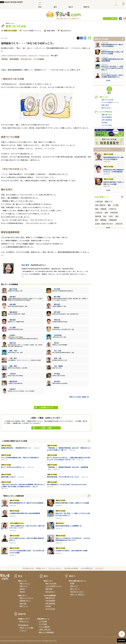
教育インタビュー (25, 583)
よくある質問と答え (87, 568)
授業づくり (109, 202)
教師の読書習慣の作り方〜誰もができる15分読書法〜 (27, 503)
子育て (111, 216)
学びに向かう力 (26, 59)
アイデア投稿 (43, 624)
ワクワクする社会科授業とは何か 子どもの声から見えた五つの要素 (27, 552)
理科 (117, 216)
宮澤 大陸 (58, 358)
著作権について (41, 568)
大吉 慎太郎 (58, 335)
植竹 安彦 (57, 312)
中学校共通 (114, 213)
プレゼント (23, 630)
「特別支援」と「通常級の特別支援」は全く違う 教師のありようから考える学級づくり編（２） (69, 449)
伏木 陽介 (57, 381)
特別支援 (4, 59)
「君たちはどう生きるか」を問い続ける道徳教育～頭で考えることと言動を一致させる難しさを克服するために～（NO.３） (23, 485)
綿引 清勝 (57, 297)
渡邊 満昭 (13, 366)
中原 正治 (57, 320)
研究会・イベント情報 (26, 628)
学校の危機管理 (107, 117)
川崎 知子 (13, 389)
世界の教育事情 (107, 120)
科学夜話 (104, 122)
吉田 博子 (13, 297)
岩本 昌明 (13, 304)
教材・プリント (75, 589)
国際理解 (103, 220)
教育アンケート (24, 621)
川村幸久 (12, 335)
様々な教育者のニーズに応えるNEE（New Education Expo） (67, 484)
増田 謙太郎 (13, 312)
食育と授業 (23, 603)
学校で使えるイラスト (77, 592)
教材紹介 (22, 592)
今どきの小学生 (107, 125)
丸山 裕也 (58, 351)
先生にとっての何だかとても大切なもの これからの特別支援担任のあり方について (73, 539)
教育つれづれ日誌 (10, 31)
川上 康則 (13, 327)
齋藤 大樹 (13, 351)
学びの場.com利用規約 (71, 568)
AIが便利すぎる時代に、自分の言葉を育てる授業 (71, 551)
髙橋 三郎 (13, 343)
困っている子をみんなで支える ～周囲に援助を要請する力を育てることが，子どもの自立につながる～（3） (69, 459)
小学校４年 (119, 224)
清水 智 (56, 343)
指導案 (72, 583)
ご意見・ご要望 (42, 428)
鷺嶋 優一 (57, 327)
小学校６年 (99, 213)
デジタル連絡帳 (39, 59)
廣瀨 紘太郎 (13, 381)
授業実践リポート (25, 601)
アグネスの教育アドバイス (32, 31)
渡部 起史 (13, 320)
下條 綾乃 (13, 358)
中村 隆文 (57, 374)
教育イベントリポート (26, 598)
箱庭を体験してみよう (8, 477)
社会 (105, 216)
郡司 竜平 (57, 304)
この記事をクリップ (44, 408)
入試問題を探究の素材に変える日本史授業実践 (25, 513)
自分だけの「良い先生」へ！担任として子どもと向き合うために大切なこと (73, 514)
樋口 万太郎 (13, 289)
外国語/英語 (113, 220)
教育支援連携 (14, 59)
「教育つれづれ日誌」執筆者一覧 (79, 397)
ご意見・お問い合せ (45, 629)
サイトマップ (99, 568)
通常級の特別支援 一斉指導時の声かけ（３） (16, 448)
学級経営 (103, 209)
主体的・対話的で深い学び (104, 224)
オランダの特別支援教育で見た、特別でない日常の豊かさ (20, 458)
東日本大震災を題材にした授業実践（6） (69, 526)
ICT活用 (116, 205)
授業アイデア (74, 586)
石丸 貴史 (57, 289)
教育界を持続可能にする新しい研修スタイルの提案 (72, 503)
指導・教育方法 (100, 205)
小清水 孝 (13, 374)
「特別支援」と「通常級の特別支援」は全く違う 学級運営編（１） (67, 468)
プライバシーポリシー (55, 568)
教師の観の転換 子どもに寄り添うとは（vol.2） (63, 477)
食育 (106, 213)
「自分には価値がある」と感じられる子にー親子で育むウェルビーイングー (27, 527)
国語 (97, 209)
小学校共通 (99, 202)
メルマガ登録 (43, 621)
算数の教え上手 (107, 115)
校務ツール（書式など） (78, 594)
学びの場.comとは (28, 568)
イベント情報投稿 (44, 627)
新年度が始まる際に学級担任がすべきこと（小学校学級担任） (114, 171)
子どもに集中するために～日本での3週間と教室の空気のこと (27, 539)
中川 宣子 (54, 56)
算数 (109, 205)
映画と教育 (51, 31)
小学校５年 (112, 209)
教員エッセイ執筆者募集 (46, 632)
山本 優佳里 (58, 366)
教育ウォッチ (24, 586)
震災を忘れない (66, 31)
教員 (97, 220)
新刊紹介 (22, 589)
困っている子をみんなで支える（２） (13, 467)
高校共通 (98, 216)
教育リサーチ (24, 606)
